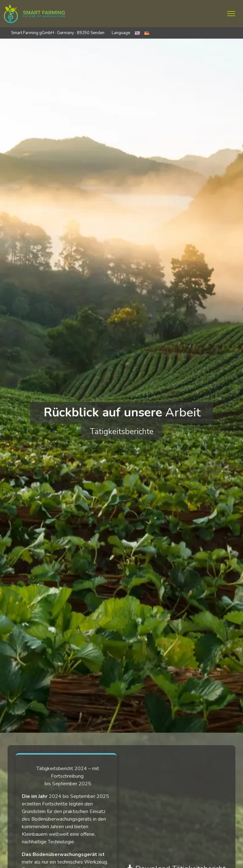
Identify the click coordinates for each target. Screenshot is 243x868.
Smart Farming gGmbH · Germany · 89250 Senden (58, 33)
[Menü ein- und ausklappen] (231, 14)
